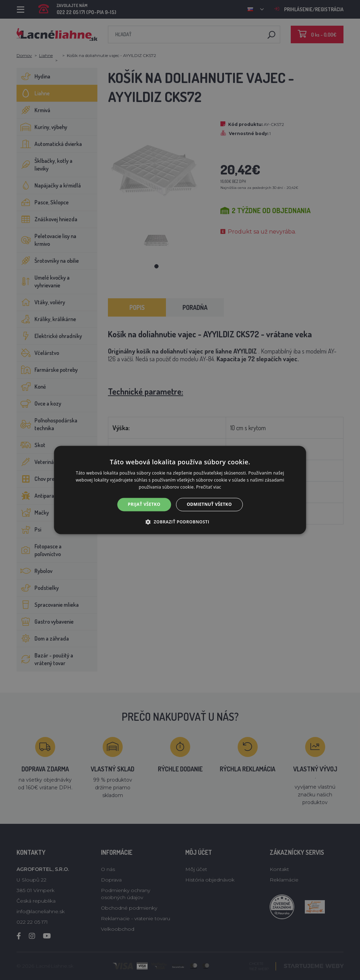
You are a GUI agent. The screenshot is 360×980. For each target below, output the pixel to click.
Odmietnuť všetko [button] (209, 504)
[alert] (180, 490)
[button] (180, 522)
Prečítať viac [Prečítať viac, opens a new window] (209, 487)
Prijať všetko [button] (144, 504)
